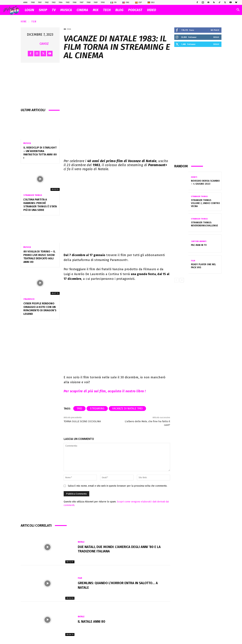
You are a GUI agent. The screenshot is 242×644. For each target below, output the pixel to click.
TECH (107, 10)
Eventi (194, 177)
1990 (103, 2)
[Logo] (13, 10)
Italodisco (29, 299)
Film (34, 21)
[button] (238, 10)
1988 (88, 2)
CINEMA (82, 10)
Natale (81, 542)
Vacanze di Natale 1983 (127, 409)
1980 (33, 2)
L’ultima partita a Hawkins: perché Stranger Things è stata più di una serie (40, 205)
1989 (96, 2)
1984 (61, 2)
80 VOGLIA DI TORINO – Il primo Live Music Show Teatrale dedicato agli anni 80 (39, 257)
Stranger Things (33, 195)
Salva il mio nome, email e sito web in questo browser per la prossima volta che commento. (118, 486)
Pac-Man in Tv (199, 245)
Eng (126, 3)
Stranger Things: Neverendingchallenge (204, 224)
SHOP (43, 10)
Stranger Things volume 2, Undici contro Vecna (205, 203)
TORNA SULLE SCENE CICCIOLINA (82, 421)
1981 (40, 2)
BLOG (119, 10)
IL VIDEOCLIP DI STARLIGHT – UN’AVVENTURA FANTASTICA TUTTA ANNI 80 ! (40, 153)
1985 (68, 2)
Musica (27, 143)
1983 (54, 2)
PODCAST (135, 10)
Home (24, 21)
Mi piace (215, 30)
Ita (113, 3)
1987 (82, 2)
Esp (138, 3)
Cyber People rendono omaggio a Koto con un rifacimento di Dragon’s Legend (40, 309)
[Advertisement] (198, 105)
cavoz (44, 44)
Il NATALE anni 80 (92, 622)
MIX (96, 10)
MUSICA (66, 10)
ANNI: (25, 2)
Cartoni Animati (199, 241)
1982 (47, 2)
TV (54, 10)
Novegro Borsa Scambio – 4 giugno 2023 (205, 182)
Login (29, 10)
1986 (75, 2)
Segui (216, 37)
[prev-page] (176, 280)
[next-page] (182, 280)
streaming (97, 409)
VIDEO (152, 10)
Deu (151, 3)
